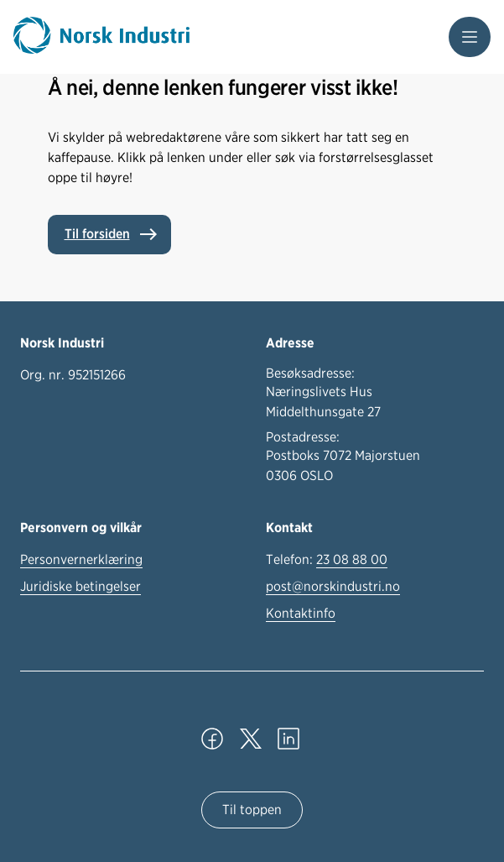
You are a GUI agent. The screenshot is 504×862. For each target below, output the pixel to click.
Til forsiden (97, 234)
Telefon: (327, 560)
